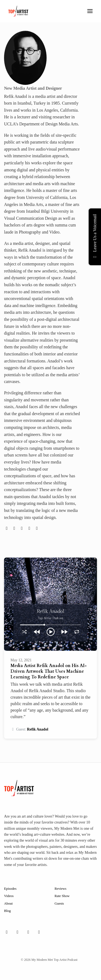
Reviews (61, 889)
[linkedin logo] (37, 528)
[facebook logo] (30, 528)
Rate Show (62, 896)
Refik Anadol (38, 729)
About (8, 904)
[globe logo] (7, 528)
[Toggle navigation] (90, 11)
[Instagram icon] (18, 932)
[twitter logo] (15, 528)
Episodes (10, 889)
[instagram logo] (22, 528)
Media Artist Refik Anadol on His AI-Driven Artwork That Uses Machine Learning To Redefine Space (49, 671)
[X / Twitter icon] (28, 932)
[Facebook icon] (7, 932)
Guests (59, 904)
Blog (7, 911)
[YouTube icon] (39, 932)
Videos (9, 896)
